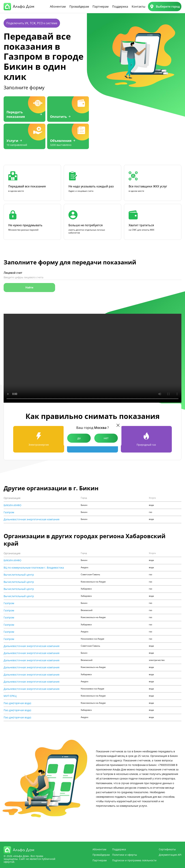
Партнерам (101, 7)
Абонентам (58, 7)
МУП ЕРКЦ (10, 696)
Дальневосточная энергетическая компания (32, 519)
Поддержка (120, 7)
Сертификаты (167, 849)
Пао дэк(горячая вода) (17, 703)
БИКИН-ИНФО (12, 505)
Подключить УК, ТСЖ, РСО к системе (32, 23)
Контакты (138, 7)
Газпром (9, 512)
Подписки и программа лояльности (134, 860)
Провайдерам (79, 7)
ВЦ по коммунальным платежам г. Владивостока (34, 568)
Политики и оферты (125, 855)
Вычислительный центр (19, 575)
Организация (12, 498)
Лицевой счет (13, 273)
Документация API (170, 855)
